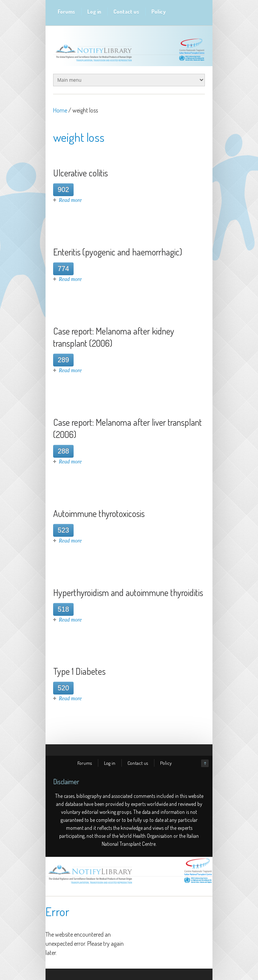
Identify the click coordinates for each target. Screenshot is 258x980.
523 (63, 530)
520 (63, 688)
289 (63, 360)
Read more (70, 200)
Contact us (126, 12)
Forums (66, 12)
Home (60, 110)
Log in (94, 12)
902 (63, 190)
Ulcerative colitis (80, 173)
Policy (159, 12)
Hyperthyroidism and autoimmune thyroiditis (128, 592)
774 (63, 269)
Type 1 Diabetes (79, 671)
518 (63, 609)
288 (63, 451)
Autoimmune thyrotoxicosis (99, 513)
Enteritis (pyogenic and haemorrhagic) (118, 252)
